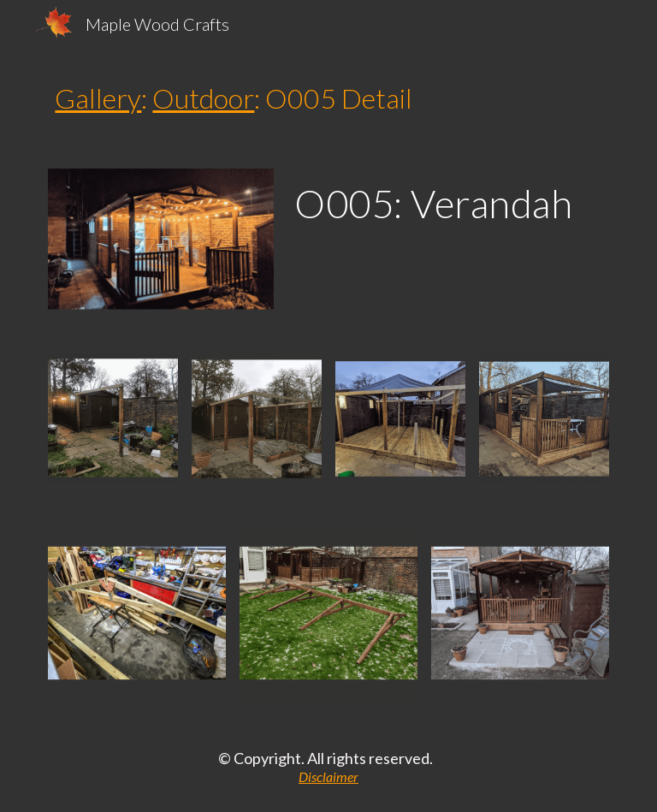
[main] (328, 98)
